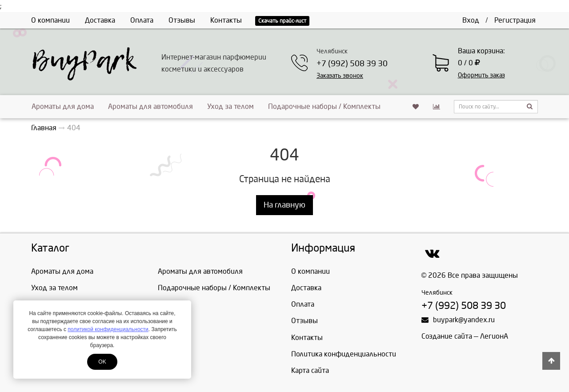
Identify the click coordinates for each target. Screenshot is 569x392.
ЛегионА (494, 336)
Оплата (142, 20)
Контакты (226, 20)
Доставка (100, 20)
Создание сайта (447, 336)
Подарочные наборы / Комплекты (324, 106)
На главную (284, 205)
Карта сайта (310, 370)
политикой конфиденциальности (108, 329)
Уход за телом (230, 106)
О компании (50, 20)
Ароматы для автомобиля (150, 106)
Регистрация (515, 20)
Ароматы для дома (63, 106)
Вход (471, 20)
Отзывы (182, 20)
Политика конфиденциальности (344, 354)
